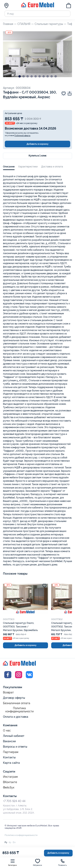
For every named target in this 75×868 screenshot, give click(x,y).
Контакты (9, 757)
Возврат (8, 693)
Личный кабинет (14, 736)
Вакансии (9, 741)
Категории (12, 862)
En (14, 842)
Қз (10, 842)
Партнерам (11, 752)
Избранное (37, 862)
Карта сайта (11, 763)
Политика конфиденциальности (19, 710)
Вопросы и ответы (15, 747)
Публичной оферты (22, 136)
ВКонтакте (10, 782)
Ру (6, 842)
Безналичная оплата (17, 703)
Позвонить (62, 862)
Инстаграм (10, 777)
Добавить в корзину (37, 144)
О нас (7, 731)
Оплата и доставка (16, 717)
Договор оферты (14, 698)
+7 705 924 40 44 (14, 801)
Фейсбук (9, 788)
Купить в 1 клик (37, 156)
